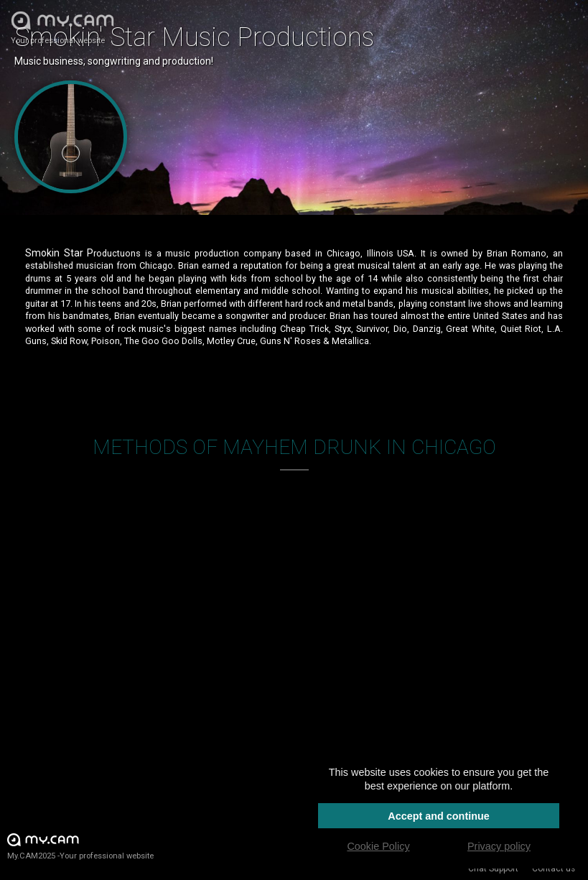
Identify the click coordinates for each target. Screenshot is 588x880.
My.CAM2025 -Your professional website (80, 846)
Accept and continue (439, 816)
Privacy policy (499, 846)
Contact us (554, 869)
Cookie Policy (378, 846)
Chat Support (493, 869)
